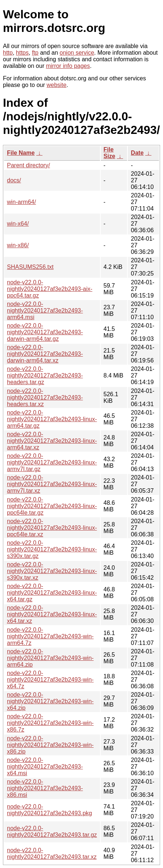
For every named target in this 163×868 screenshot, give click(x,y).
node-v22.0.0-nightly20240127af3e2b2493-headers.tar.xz (45, 397)
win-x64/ (18, 224)
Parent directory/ (28, 165)
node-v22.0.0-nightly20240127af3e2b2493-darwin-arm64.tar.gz (45, 332)
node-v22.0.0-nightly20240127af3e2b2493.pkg (49, 810)
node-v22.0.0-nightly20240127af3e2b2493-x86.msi (45, 788)
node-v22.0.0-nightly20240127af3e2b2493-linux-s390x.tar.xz (52, 571)
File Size (110, 153)
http (8, 53)
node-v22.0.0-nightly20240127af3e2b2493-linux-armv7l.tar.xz (52, 484)
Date (137, 153)
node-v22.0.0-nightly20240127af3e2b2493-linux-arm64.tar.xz (52, 441)
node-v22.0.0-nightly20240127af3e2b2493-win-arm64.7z (50, 636)
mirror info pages (68, 66)
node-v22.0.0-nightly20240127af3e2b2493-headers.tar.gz (45, 375)
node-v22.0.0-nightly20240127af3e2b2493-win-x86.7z (50, 723)
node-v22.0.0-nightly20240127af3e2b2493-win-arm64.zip (50, 658)
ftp (35, 53)
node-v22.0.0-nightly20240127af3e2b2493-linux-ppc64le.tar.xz (52, 528)
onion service (77, 53)
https (23, 53)
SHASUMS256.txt (30, 267)
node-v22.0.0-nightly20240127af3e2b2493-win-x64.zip (50, 701)
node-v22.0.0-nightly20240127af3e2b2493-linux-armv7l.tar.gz (52, 462)
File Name (21, 153)
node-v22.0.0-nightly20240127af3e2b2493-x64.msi (45, 767)
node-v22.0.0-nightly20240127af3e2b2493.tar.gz (52, 831)
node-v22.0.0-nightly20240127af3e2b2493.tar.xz (52, 854)
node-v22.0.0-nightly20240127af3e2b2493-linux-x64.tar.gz (52, 593)
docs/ (14, 180)
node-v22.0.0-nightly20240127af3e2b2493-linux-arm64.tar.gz (52, 419)
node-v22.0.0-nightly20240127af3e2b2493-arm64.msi (45, 311)
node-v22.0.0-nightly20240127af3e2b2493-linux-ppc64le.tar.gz (52, 506)
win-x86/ (18, 245)
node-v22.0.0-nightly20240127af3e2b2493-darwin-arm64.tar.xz (45, 354)
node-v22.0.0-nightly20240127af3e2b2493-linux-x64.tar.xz (52, 614)
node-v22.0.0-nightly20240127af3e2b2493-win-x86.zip (50, 745)
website (56, 85)
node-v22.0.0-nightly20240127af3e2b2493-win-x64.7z (50, 680)
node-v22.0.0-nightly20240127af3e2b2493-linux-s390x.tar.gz (52, 549)
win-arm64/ (21, 202)
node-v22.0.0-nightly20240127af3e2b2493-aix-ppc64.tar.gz (50, 289)
